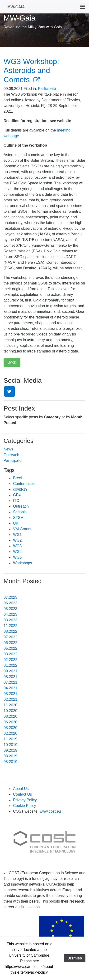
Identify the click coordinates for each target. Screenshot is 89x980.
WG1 (17, 535)
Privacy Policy (25, 800)
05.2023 (10, 609)
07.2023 (10, 597)
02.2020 (10, 733)
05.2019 (10, 762)
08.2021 (10, 677)
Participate (47, 89)
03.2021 (10, 694)
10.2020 (10, 711)
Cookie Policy (25, 806)
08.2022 (10, 631)
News (8, 449)
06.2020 (10, 722)
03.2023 (10, 620)
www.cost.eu (50, 811)
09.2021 (10, 671)
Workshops (23, 563)
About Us (21, 789)
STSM (18, 518)
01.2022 (10, 665)
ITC (16, 501)
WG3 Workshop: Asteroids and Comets (31, 70)
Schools (20, 512)
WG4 (17, 552)
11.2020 (10, 705)
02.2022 (10, 660)
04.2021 (10, 688)
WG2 (17, 540)
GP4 (17, 495)
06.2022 (10, 643)
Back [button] (12, 362)
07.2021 (10, 682)
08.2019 (10, 756)
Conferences (24, 484)
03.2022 (10, 654)
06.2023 (10, 603)
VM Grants (22, 529)
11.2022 (10, 626)
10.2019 (10, 745)
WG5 (17, 557)
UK (16, 523)
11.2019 (10, 739)
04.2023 (10, 614)
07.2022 (10, 637)
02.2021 (10, 699)
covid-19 (20, 489)
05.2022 (10, 648)
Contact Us (22, 794)
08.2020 (10, 716)
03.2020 (10, 728)
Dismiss (75, 958)
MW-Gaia (16, 7)
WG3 (17, 546)
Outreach (11, 455)
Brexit (18, 478)
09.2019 (10, 750)
